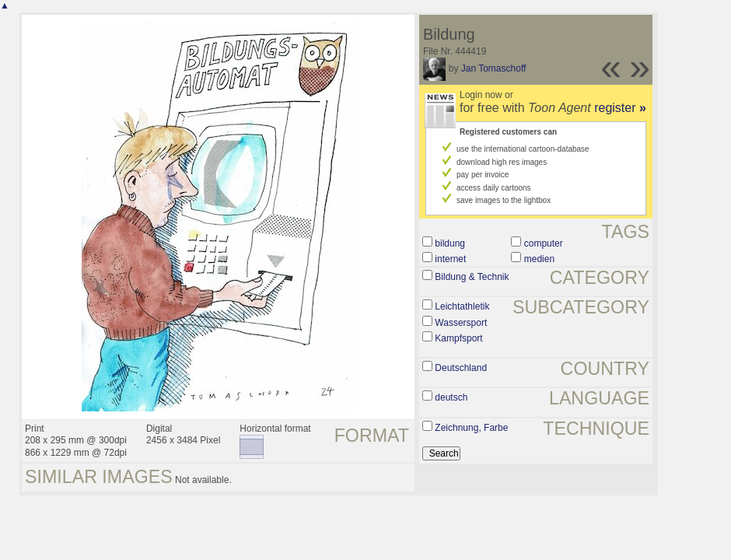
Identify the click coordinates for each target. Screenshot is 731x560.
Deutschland (461, 368)
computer (544, 243)
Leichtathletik (462, 306)
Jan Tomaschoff (494, 68)
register (620, 108)
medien (539, 259)
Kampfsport (458, 338)
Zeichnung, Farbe (471, 428)
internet (450, 259)
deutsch (451, 397)
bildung (450, 243)
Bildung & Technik (472, 277)
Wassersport (461, 323)
